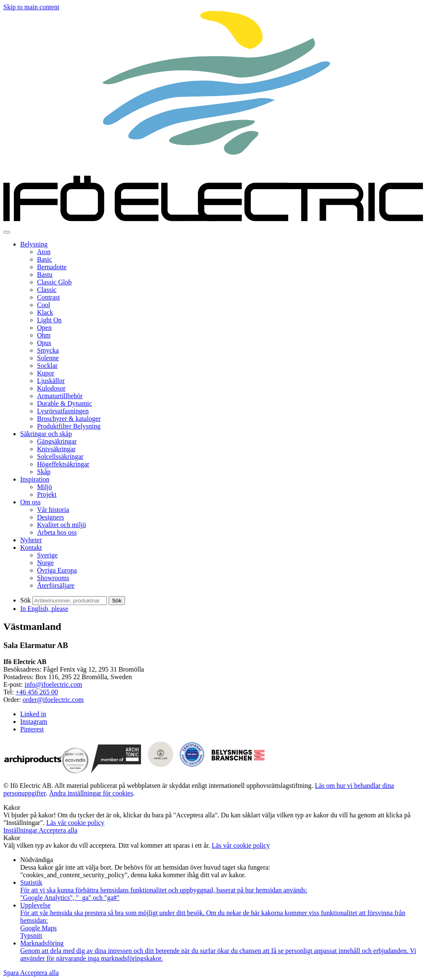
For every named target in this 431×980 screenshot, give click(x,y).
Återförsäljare (56, 585)
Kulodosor (51, 388)
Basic (45, 259)
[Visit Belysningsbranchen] (238, 771)
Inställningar (21, 830)
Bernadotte (52, 267)
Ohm (44, 335)
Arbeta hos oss (57, 532)
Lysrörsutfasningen (63, 411)
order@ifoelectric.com (53, 700)
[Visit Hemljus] (161, 771)
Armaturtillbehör (60, 396)
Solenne (48, 358)
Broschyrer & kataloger (69, 419)
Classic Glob (54, 282)
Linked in (33, 714)
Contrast (48, 297)
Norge (45, 563)
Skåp (44, 472)
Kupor (46, 373)
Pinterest (32, 729)
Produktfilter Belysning (69, 426)
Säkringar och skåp (46, 434)
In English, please (44, 609)
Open (44, 328)
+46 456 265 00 (37, 692)
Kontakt (31, 548)
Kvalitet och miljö (61, 525)
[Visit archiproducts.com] (33, 771)
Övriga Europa (57, 570)
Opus (44, 343)
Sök (25, 600)
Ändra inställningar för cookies (91, 793)
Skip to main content (31, 7)
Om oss (30, 502)
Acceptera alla (58, 830)
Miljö (45, 487)
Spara (12, 973)
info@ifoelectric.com (53, 684)
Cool (44, 305)
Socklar (47, 365)
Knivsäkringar (56, 449)
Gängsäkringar (57, 441)
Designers (51, 517)
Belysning (34, 244)
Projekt (47, 494)
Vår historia (53, 510)
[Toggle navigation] (7, 232)
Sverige (47, 555)
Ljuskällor (51, 381)
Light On (49, 320)
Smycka (48, 350)
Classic (47, 290)
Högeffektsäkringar (63, 464)
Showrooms (53, 578)
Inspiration (35, 479)
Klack (45, 312)
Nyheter (31, 540)
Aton (44, 252)
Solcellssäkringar (60, 457)
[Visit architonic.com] (116, 771)
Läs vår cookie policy (75, 823)
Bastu (45, 274)
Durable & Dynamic (65, 403)
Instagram (34, 722)
